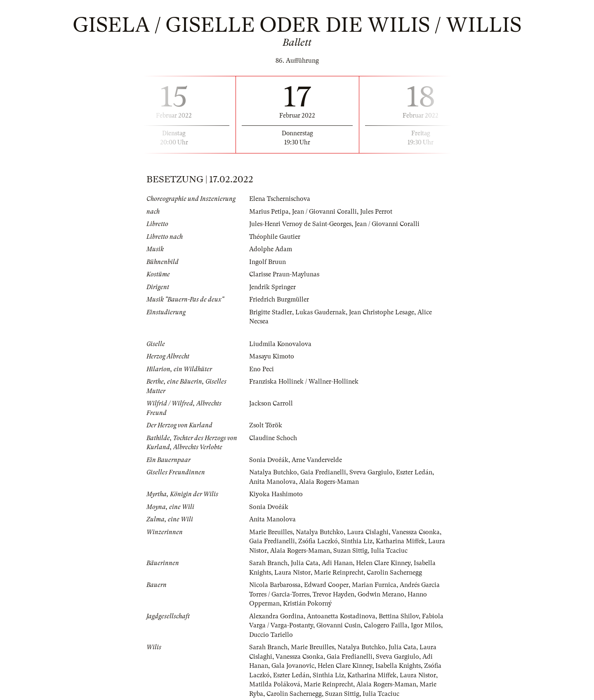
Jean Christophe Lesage (382, 312)
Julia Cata (305, 563)
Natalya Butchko (273, 472)
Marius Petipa (269, 212)
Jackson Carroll (271, 403)
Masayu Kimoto (272, 356)
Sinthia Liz (357, 541)
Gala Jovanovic (293, 666)
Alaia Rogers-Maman (329, 482)
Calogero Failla (386, 625)
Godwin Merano (381, 594)
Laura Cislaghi (368, 532)
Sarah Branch (268, 563)
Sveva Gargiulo (371, 472)
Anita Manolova (272, 482)
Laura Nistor (292, 573)
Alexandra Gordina (276, 616)
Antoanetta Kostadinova (341, 616)
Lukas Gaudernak (321, 312)
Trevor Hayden (334, 594)
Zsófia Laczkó (318, 541)
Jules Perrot (376, 212)
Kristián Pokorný (307, 603)
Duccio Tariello (271, 635)
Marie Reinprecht (339, 573)
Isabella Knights (398, 666)
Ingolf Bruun (268, 262)
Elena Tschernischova (280, 199)
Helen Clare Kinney (383, 563)
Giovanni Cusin (338, 625)
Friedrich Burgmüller (279, 299)
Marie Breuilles (271, 532)
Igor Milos (426, 625)
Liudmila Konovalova (280, 344)
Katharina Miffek (400, 541)
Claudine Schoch (273, 438)
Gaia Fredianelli (323, 472)
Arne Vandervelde (317, 460)
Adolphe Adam (271, 249)
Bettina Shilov (399, 616)
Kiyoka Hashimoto (276, 494)
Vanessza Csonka (416, 532)
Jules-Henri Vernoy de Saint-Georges (300, 224)
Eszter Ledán (414, 472)
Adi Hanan (337, 563)
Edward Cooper (326, 585)
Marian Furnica (374, 585)
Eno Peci (262, 369)
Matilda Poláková (275, 684)
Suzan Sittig (350, 551)
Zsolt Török (266, 425)
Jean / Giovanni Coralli (324, 212)
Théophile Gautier (275, 237)
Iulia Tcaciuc (389, 551)
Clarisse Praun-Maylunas (284, 274)
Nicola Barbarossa (275, 585)
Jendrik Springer (272, 287)
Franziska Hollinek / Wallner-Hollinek (304, 382)
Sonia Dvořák (269, 460)
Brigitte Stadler (271, 312)
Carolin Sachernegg (394, 573)
